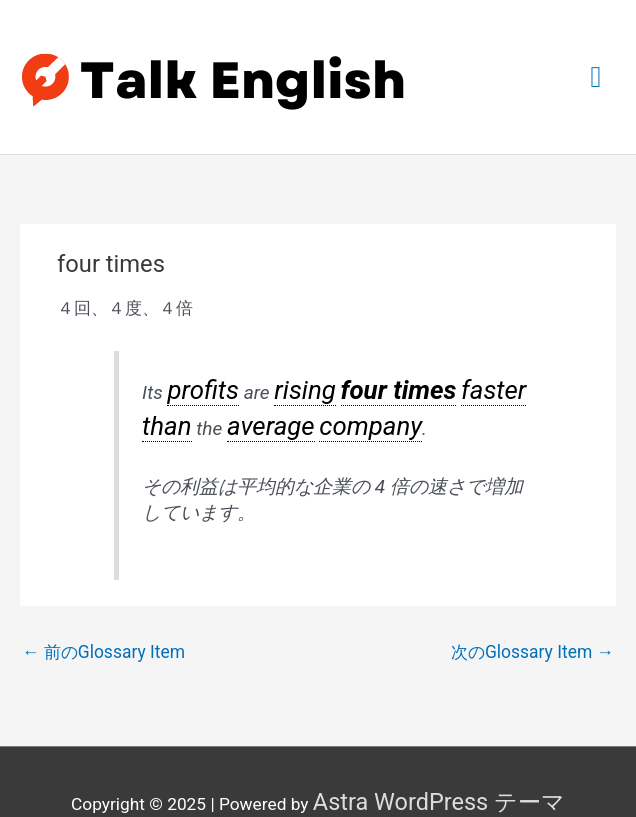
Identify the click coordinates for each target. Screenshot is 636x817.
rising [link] (278, 373)
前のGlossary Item (103, 621)
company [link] (248, 399)
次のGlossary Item (533, 621)
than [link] (467, 373)
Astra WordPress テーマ (439, 766)
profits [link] (193, 373)
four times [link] (348, 373)
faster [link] (420, 373)
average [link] (174, 399)
